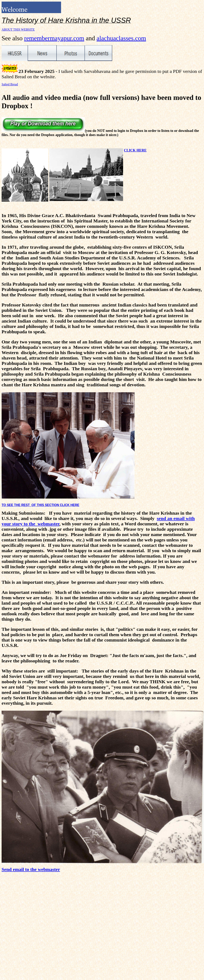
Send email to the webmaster (31, 869)
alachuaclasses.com (121, 38)
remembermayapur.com (54, 38)
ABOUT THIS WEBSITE (18, 29)
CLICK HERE (135, 150)
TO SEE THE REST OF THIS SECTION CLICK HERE (40, 505)
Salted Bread (10, 84)
